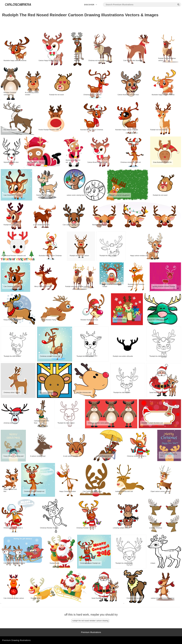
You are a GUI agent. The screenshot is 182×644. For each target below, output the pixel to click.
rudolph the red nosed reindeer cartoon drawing (90, 621)
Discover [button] (91, 5)
